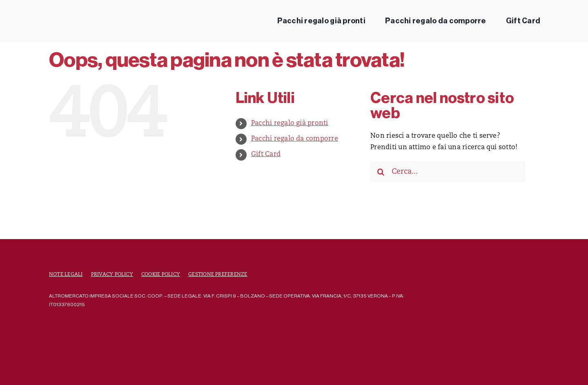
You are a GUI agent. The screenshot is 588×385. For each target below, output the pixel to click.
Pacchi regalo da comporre (295, 139)
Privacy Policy (112, 275)
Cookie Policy (161, 275)
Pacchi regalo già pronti (290, 123)
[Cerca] (381, 172)
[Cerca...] (448, 172)
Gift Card (266, 154)
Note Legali (66, 275)
